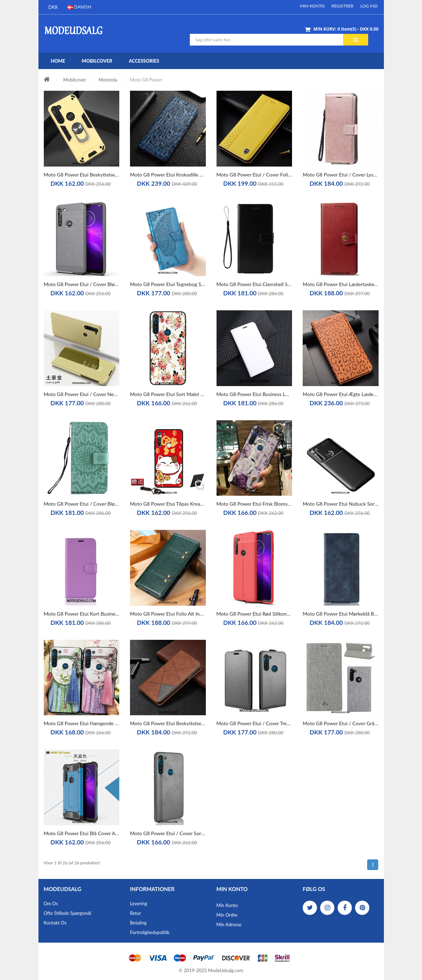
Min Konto (312, 6)
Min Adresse (229, 924)
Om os (51, 903)
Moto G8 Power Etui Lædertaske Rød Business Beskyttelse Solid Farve (341, 284)
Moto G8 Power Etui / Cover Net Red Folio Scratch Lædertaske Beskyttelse (82, 394)
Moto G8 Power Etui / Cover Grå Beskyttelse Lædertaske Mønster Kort (341, 723)
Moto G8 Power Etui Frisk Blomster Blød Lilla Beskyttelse (254, 504)
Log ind (369, 6)
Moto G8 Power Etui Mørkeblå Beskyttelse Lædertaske (341, 614)
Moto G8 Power (146, 80)
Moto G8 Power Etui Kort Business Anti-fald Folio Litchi (82, 614)
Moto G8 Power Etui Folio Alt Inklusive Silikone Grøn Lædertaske (168, 614)
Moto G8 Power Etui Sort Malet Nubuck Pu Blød (168, 394)
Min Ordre (227, 915)
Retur (136, 913)
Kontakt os (55, 923)
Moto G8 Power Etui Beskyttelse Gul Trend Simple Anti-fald (82, 175)
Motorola (108, 80)
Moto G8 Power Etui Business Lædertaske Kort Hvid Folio (254, 394)
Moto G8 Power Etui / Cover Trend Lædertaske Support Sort (254, 723)
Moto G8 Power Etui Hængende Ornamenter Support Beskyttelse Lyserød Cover (82, 723)
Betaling (138, 923)
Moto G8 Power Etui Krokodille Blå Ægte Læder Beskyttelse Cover (168, 175)
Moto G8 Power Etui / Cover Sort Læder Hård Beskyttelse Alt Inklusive (168, 833)
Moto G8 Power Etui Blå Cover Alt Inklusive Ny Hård (82, 833)
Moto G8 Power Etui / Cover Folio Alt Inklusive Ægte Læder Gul (254, 175)
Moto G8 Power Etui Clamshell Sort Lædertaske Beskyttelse (254, 284)
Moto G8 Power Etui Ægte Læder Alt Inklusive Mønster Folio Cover (341, 394)
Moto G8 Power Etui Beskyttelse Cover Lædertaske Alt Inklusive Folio (168, 723)
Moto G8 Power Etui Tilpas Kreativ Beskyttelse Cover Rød (168, 504)
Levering (139, 903)
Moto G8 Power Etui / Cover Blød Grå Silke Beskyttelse (82, 284)
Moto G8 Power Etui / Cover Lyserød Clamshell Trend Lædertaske (341, 175)
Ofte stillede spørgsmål (67, 913)
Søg (356, 40)
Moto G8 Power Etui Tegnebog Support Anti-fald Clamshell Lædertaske (168, 284)
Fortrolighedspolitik (150, 932)
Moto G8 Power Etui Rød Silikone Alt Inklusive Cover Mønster (254, 614)
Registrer (343, 6)
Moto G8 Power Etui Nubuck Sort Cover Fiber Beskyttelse (341, 504)
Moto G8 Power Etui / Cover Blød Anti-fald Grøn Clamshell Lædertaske (82, 504)
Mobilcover (75, 80)
